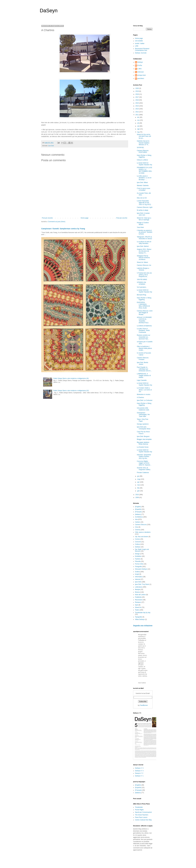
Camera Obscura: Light (145, 207)
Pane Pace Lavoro (141, 817)
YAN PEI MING (142, 280)
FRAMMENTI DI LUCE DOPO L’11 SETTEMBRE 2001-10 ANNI (144, 170)
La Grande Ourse (143, 447)
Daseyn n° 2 (139, 773)
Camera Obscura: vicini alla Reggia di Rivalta (145, 313)
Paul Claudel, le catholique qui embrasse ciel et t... (144, 369)
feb (138, 488)
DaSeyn (49, 11)
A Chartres (140, 397)
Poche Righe (139, 810)
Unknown (141, 72)
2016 (137, 100)
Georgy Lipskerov (143, 424)
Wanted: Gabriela (143, 186)
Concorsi (138, 542)
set (138, 126)
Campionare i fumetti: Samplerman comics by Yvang (63, 229)
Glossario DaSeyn (141, 569)
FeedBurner (144, 705)
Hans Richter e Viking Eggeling (144, 156)
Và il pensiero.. (142, 287)
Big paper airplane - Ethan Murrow (143, 443)
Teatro (137, 610)
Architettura (139, 517)
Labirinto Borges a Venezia (143, 269)
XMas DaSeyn (140, 619)
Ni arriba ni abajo (143, 210)
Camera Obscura (141, 525)
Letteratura (139, 587)
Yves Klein (140, 227)
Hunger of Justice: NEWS (143, 223)
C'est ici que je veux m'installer (143, 189)
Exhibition (138, 556)
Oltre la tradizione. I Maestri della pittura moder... (144, 348)
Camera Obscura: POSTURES (143, 151)
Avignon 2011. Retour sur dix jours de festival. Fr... (144, 251)
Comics (137, 539)
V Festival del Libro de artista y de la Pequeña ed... (144, 275)
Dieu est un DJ (142, 198)
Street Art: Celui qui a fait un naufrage (144, 219)
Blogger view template (144, 439)
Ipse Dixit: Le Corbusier (145, 400)
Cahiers (138, 522)
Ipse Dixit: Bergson (143, 436)
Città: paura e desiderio (143, 532)
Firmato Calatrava (143, 473)
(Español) (138, 509)
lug (138, 132)
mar (139, 485)
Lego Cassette (142, 380)
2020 (137, 88)
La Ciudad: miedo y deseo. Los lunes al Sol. (144, 390)
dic (138, 117)
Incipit (137, 574)
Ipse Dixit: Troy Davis (142, 584)
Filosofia (138, 561)
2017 (137, 97)
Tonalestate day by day (143, 613)
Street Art (138, 607)
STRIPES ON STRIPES (141, 283)
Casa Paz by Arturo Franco (143, 433)
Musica (137, 592)
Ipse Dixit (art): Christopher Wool (144, 428)
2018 (137, 94)
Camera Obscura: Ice (144, 265)
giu (138, 476)
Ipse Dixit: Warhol (143, 246)
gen (139, 491)
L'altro (139, 69)
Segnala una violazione (143, 626)
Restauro (138, 602)
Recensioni (139, 600)
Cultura (137, 544)
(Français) (138, 512)
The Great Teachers (142, 815)
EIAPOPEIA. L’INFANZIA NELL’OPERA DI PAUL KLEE (143, 305)
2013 (137, 109)
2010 (137, 495)
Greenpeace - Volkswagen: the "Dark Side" (143, 415)
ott (138, 123)
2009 (137, 497)
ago (139, 129)
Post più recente (47, 218)
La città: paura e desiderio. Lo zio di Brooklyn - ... (144, 178)
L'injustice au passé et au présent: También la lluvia (145, 232)
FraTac (140, 65)
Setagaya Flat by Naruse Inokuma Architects (143, 258)
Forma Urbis (139, 564)
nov (139, 120)
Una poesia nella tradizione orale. (143, 409)
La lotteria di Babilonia (144, 326)
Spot (137, 605)
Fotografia (138, 567)
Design (137, 554)
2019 (137, 91)
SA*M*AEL (140, 148)
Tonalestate (139, 807)
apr (139, 482)
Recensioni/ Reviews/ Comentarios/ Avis (142, 50)
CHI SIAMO (139, 41)
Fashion (138, 559)
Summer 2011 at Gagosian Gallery (144, 469)
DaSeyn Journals (141, 53)
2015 (137, 103)
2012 (137, 112)
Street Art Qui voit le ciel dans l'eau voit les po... (144, 136)
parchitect (141, 78)
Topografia (138, 617)
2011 (137, 115)
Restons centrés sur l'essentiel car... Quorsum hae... (144, 337)
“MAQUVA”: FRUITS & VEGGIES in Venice (144, 238)
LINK (137, 46)
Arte (136, 519)
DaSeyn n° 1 (139, 776)
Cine (137, 527)
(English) (138, 507)
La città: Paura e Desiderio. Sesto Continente (143, 330)
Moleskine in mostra (144, 394)
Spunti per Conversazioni (143, 812)
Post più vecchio (122, 218)
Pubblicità (138, 597)
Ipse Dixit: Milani (142, 182)
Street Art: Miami (142, 262)
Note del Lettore (140, 595)
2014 (137, 106)
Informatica (139, 577)
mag (139, 479)
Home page (84, 218)
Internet (138, 579)
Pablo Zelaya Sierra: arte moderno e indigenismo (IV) (71, 391)
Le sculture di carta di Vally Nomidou (144, 243)
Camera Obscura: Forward (143, 359)
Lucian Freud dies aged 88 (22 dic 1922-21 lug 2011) (144, 203)
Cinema (138, 530)
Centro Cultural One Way (143, 820)
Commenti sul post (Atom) (57, 222)
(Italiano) (138, 514)
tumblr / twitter (140, 43)
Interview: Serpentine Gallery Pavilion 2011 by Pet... (144, 457)
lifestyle (137, 589)
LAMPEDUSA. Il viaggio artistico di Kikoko (144, 376)
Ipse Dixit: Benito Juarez (142, 363)
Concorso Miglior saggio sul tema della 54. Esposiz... (144, 463)
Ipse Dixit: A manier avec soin (143, 214)
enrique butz (142, 75)
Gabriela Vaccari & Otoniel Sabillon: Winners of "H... (143, 143)
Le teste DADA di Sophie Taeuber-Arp (144, 164)
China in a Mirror (142, 160)
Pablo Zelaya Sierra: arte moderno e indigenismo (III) (71, 378)
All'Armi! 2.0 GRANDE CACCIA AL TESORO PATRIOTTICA (144, 320)
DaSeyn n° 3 (139, 771)
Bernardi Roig (141, 295)
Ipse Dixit (51, 146)
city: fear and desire (142, 537)
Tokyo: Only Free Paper (143, 420)
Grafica (137, 572)
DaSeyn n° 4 (139, 768)
